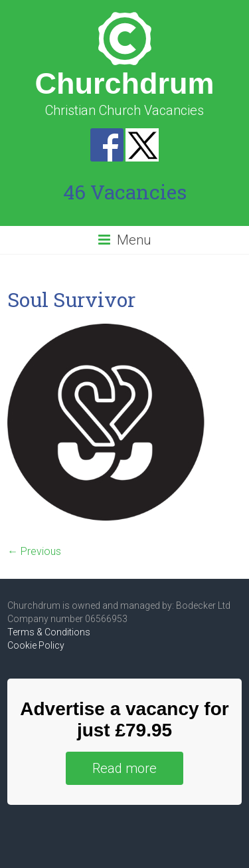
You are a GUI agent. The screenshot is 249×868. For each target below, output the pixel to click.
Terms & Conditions (49, 632)
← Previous (34, 551)
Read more (124, 768)
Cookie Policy (36, 645)
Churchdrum (125, 83)
